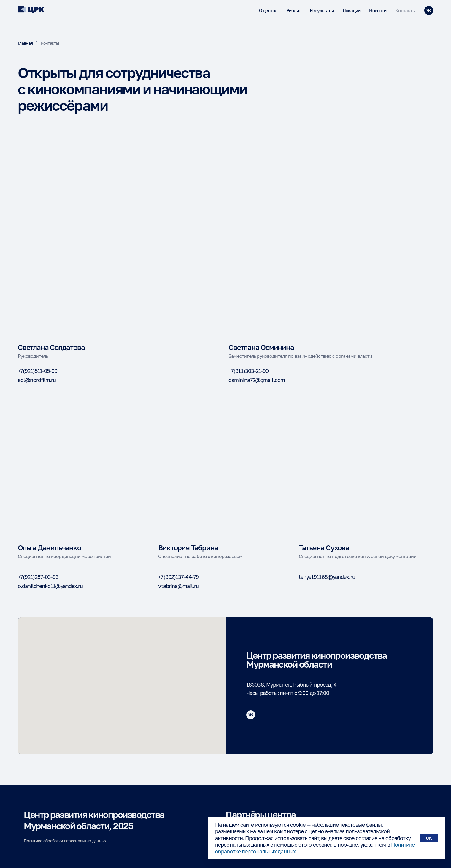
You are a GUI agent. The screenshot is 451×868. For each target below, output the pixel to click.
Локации (352, 10)
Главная (25, 43)
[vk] (429, 10)
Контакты (405, 10)
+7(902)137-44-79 (178, 577)
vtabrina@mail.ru (178, 586)
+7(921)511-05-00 (38, 371)
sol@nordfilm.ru (37, 380)
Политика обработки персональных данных (65, 841)
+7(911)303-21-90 (249, 371)
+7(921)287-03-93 (38, 577)
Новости (378, 10)
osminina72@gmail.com (257, 380)
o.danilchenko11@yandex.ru (50, 586)
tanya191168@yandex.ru (327, 577)
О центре (268, 10)
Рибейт (294, 10)
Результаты (322, 10)
